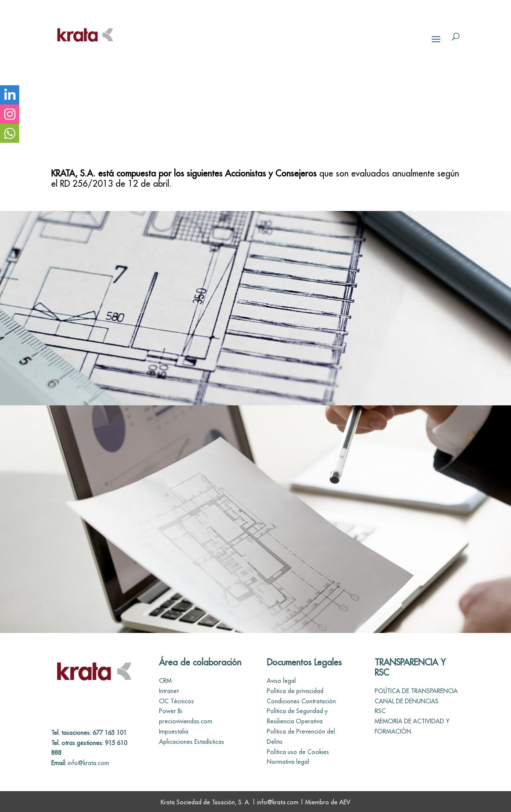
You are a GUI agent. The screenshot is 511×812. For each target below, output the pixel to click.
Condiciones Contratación (301, 701)
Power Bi (171, 711)
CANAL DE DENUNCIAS (407, 701)
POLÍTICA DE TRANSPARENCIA (416, 691)
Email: (59, 763)
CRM (165, 681)
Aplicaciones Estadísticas (192, 742)
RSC (380, 711)
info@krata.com (88, 763)
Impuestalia (174, 731)
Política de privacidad (295, 691)
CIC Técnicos (176, 701)
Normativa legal (288, 762)
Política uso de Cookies (298, 752)
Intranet (169, 691)
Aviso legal (281, 681)
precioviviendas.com (186, 721)
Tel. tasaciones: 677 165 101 (89, 733)
